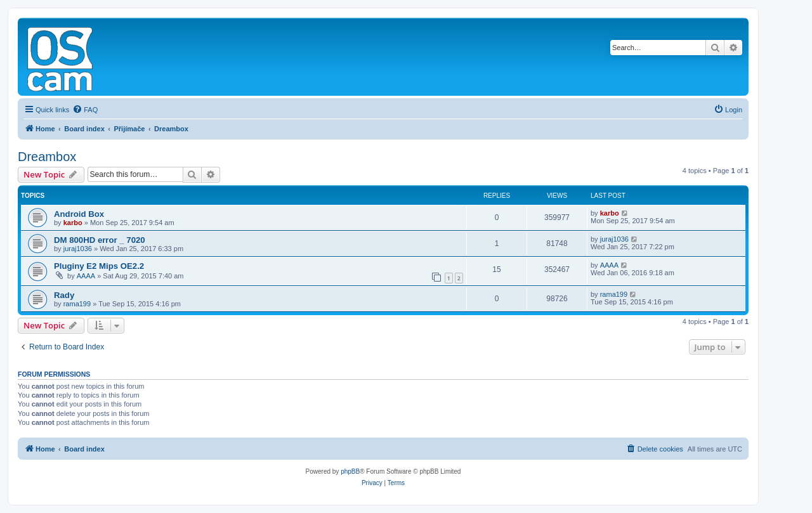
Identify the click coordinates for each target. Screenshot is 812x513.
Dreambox (47, 157)
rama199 (77, 304)
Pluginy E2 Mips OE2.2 (99, 266)
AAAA (86, 276)
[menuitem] (85, 110)
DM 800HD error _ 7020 (100, 240)
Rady (64, 295)
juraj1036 (78, 249)
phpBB (350, 471)
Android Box (79, 214)
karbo (73, 223)
